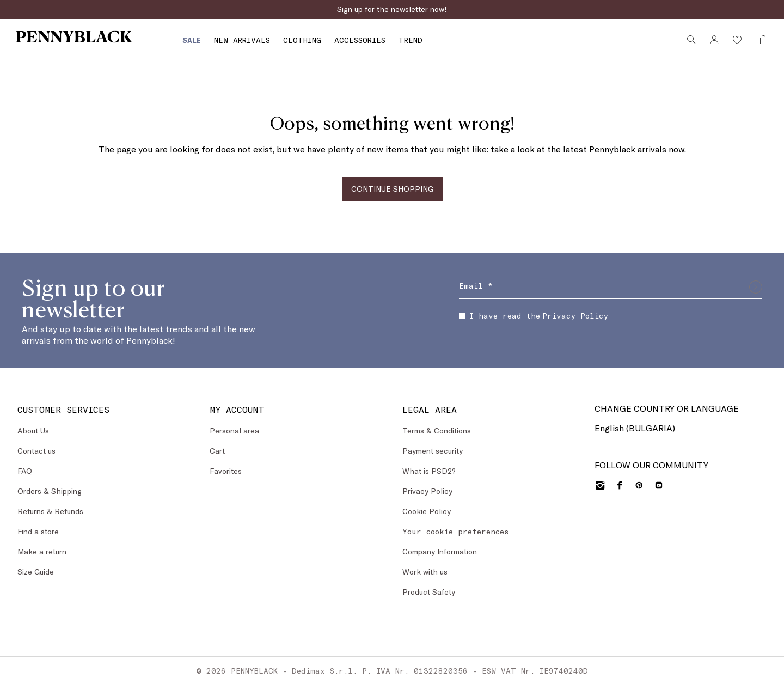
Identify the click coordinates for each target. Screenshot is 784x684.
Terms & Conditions (437, 430)
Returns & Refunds (50, 511)
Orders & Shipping (50, 490)
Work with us (425, 571)
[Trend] (375, 42)
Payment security (433, 450)
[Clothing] (266, 42)
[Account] (709, 40)
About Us (33, 430)
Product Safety (429, 591)
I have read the (534, 315)
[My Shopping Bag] (755, 40)
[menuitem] (156, 42)
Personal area (234, 430)
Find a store (38, 531)
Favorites (226, 470)
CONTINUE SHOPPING (392, 188)
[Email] (611, 286)
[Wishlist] (732, 40)
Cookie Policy (427, 511)
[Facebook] (620, 485)
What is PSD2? (429, 470)
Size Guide (36, 571)
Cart (217, 450)
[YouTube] (659, 485)
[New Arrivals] (206, 42)
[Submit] (756, 286)
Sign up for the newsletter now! (392, 9)
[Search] (686, 40)
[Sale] (156, 42)
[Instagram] (600, 485)
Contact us (36, 450)
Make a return (42, 551)
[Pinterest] (639, 485)
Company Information (440, 551)
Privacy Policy (575, 315)
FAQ (25, 470)
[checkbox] (462, 315)
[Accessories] (324, 42)
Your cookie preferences (456, 531)
